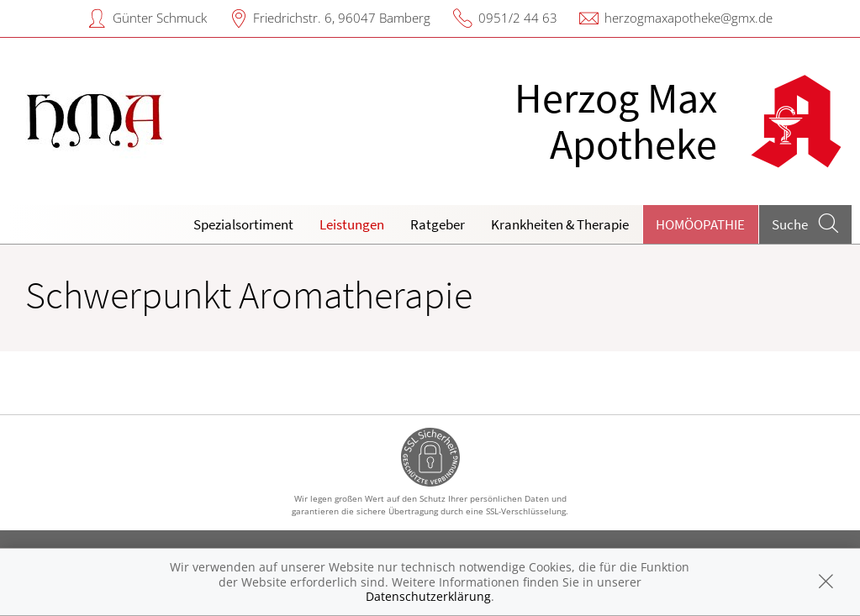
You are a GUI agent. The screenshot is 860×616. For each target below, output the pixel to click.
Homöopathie (700, 224)
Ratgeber (438, 224)
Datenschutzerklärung (428, 596)
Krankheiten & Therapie (560, 224)
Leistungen (352, 224)
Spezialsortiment (243, 224)
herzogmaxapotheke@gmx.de (689, 18)
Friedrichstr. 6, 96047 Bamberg (342, 18)
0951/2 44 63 (518, 18)
